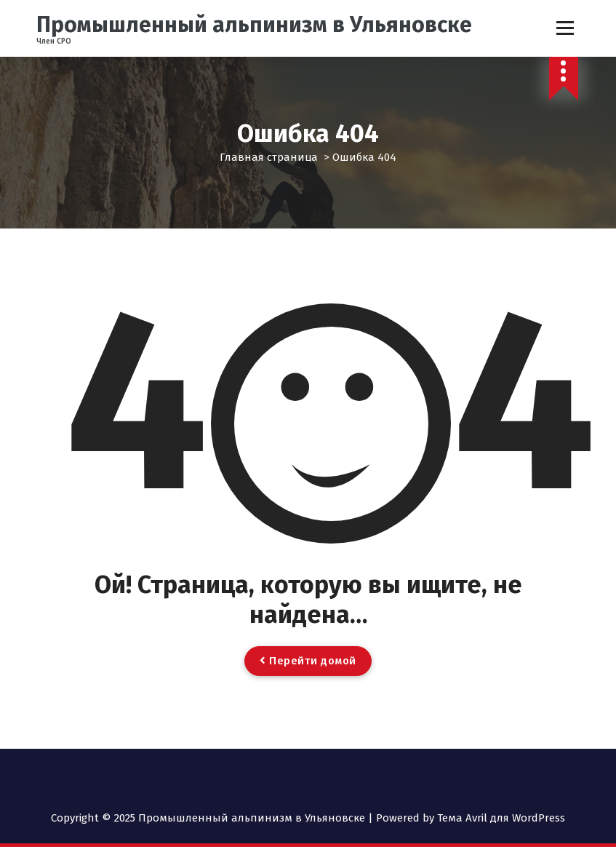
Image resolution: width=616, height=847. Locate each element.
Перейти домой (308, 661)
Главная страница (269, 157)
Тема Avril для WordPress (501, 818)
